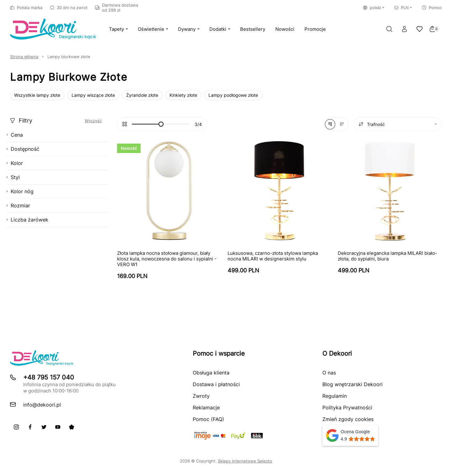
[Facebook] (30, 427)
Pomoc (432, 8)
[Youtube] (58, 427)
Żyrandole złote (142, 95)
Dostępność (23, 149)
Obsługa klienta (211, 373)
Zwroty (201, 396)
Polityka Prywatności (347, 408)
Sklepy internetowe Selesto (245, 461)
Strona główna (24, 57)
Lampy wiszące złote (93, 95)
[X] (44, 427)
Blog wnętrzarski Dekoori (352, 384)
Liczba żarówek (27, 220)
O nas (329, 373)
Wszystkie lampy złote (37, 95)
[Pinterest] (72, 427)
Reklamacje (206, 408)
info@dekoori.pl (42, 405)
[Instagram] (16, 427)
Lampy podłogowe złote (233, 95)
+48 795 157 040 (49, 377)
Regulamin (335, 396)
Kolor (15, 163)
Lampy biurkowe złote (69, 57)
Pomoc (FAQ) (208, 419)
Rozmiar (18, 205)
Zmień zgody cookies (348, 419)
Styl (13, 177)
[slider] (161, 124)
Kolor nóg (20, 191)
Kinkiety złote (183, 95)
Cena (15, 135)
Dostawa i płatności (216, 384)
